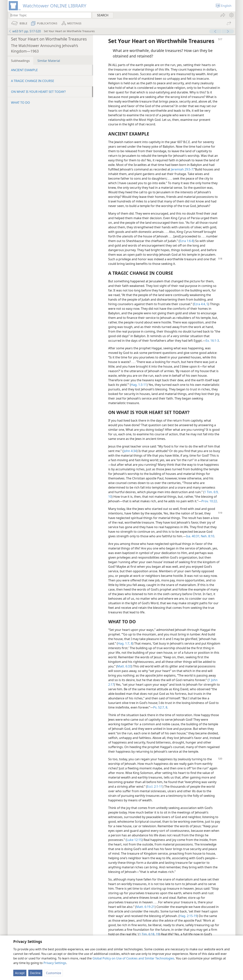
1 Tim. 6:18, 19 (149, 934)
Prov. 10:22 (209, 501)
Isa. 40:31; (193, 536)
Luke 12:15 (134, 840)
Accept (20, 973)
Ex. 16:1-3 (212, 341)
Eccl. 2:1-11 (155, 787)
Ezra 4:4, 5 (201, 304)
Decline (35, 973)
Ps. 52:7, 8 (160, 707)
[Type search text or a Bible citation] (49, 15)
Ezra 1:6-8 (187, 241)
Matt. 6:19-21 (145, 907)
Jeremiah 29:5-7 (182, 169)
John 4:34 (130, 451)
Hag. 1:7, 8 (125, 643)
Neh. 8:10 (207, 536)
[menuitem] (231, 15)
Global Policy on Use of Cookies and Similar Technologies (133, 958)
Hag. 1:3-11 (139, 385)
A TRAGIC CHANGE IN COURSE (33, 81)
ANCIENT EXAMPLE (24, 70)
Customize (54, 973)
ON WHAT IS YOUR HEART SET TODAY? (38, 92)
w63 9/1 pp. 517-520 (25, 31)
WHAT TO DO (21, 103)
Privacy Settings (55, 963)
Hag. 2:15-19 (188, 916)
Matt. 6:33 (124, 666)
